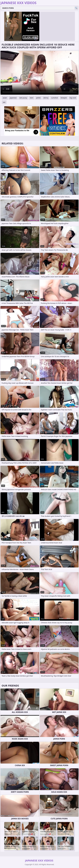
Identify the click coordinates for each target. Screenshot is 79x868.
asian (5, 98)
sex (4, 102)
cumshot (54, 98)
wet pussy (23, 98)
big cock (73, 98)
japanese (13, 98)
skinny (46, 98)
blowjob (64, 98)
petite (38, 98)
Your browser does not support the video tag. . (39, 73)
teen (32, 98)
